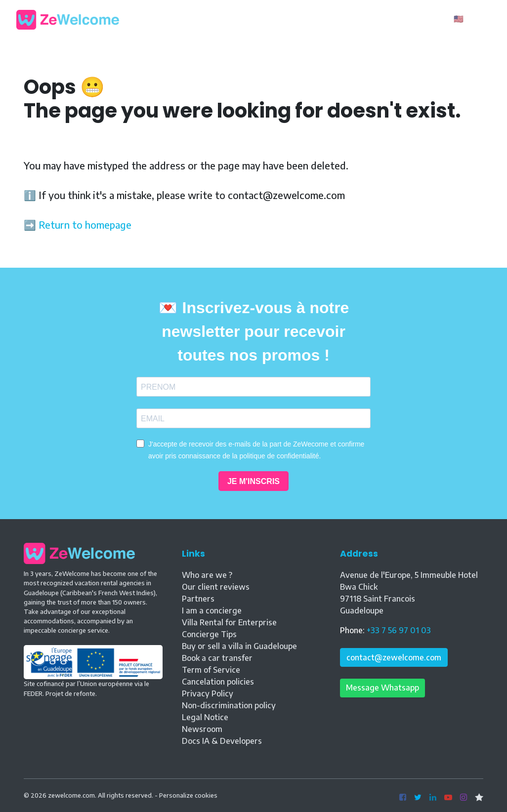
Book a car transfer (217, 658)
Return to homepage (85, 224)
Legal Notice (205, 717)
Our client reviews (216, 587)
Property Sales (307, 19)
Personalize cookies (188, 795)
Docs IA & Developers (222, 741)
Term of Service (211, 670)
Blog (256, 19)
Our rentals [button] (205, 19)
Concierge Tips (209, 634)
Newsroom (202, 729)
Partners (198, 599)
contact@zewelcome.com (394, 657)
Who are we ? (207, 575)
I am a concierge (212, 610)
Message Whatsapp (382, 688)
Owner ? (422, 20)
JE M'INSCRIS (253, 481)
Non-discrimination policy (229, 705)
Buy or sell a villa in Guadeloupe (239, 646)
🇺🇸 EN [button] (466, 19)
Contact (365, 19)
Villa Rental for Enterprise (229, 622)
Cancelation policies (218, 682)
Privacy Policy (208, 693)
